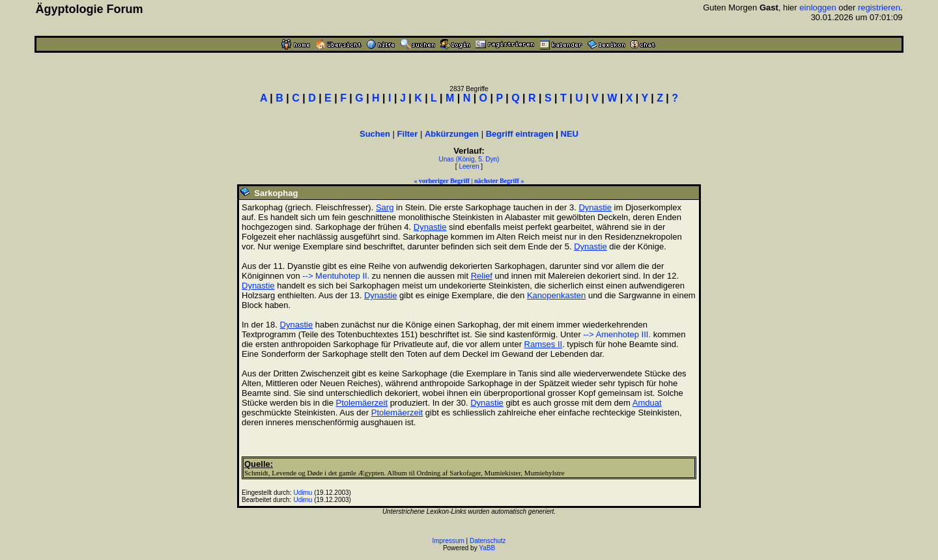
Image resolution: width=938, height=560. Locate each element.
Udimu (303, 493)
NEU (570, 134)
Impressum (448, 541)
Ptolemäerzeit (362, 403)
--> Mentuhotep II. (336, 276)
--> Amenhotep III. (617, 334)
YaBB (487, 548)
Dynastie (595, 207)
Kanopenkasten (556, 295)
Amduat (647, 403)
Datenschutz (488, 541)
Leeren (469, 166)
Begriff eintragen (520, 134)
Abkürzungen (452, 134)
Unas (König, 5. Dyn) (469, 159)
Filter (408, 134)
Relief (482, 276)
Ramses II (544, 344)
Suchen (375, 134)
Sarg (385, 207)
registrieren (879, 7)
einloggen (817, 7)
